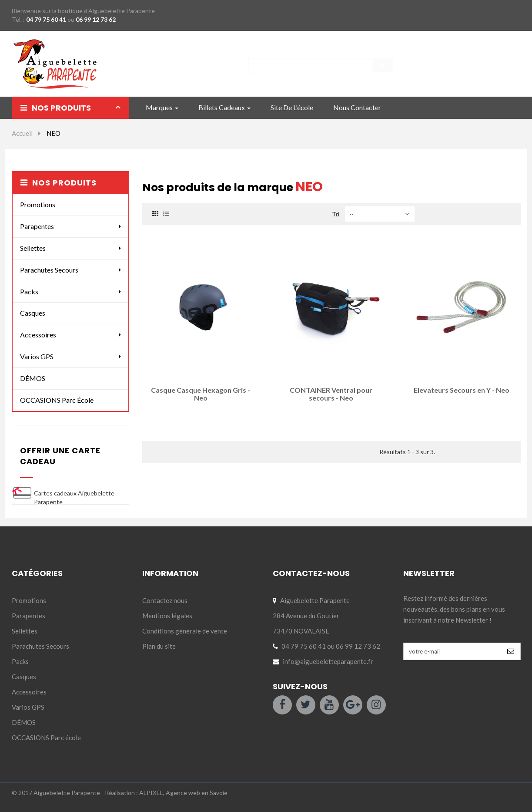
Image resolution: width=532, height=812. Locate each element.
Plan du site (159, 646)
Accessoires (38, 335)
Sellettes (33, 248)
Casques (33, 313)
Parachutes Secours (49, 270)
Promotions (38, 204)
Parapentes (37, 226)
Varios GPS (37, 356)
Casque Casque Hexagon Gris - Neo (201, 394)
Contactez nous (165, 600)
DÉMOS (33, 378)
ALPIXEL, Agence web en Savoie (183, 793)
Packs (29, 291)
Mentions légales (167, 616)
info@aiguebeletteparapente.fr (328, 661)
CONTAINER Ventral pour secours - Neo (331, 394)
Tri (336, 214)
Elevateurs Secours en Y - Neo (462, 390)
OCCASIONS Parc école (57, 400)
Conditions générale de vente (185, 631)
